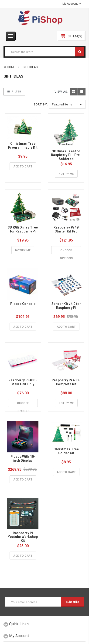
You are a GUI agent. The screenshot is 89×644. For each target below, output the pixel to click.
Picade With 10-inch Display (23, 459)
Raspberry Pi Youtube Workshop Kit (23, 537)
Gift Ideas (30, 67)
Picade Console (23, 304)
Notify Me (66, 174)
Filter (14, 92)
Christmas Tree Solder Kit (67, 451)
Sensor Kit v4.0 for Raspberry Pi (67, 306)
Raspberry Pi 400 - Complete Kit (67, 382)
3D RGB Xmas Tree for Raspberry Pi (23, 229)
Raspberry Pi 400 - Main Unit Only (23, 382)
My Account (72, 4)
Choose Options (66, 252)
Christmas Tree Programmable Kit (23, 145)
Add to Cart (23, 167)
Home (11, 67)
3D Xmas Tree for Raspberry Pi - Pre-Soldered (66, 155)
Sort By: (41, 104)
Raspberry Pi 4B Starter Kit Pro (67, 229)
